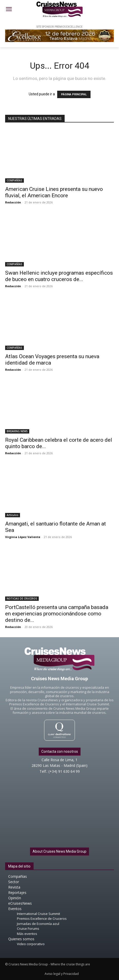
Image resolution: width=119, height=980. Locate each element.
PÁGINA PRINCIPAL (74, 94)
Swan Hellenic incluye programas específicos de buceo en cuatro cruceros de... (59, 276)
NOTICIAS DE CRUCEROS (22, 599)
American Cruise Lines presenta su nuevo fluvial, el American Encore (54, 192)
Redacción (13, 202)
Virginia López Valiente (23, 537)
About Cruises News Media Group (60, 851)
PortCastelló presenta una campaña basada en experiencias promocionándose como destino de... (57, 614)
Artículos (13, 515)
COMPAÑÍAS (14, 180)
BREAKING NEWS (17, 431)
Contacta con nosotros (60, 751)
